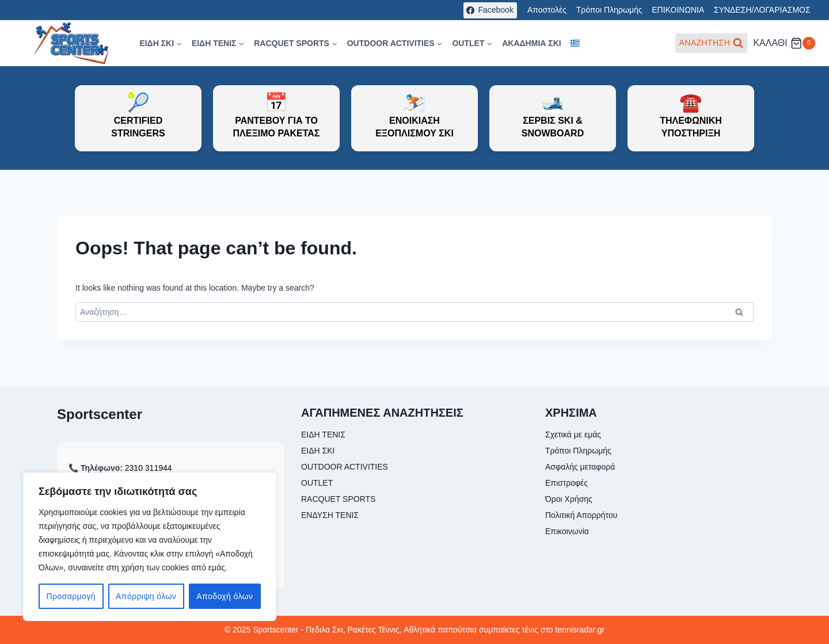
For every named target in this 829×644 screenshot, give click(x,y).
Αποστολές (547, 10)
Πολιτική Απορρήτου (581, 515)
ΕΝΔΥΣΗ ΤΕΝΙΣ (330, 515)
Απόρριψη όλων (146, 596)
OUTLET (317, 483)
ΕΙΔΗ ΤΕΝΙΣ (323, 435)
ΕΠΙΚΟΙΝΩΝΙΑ (678, 10)
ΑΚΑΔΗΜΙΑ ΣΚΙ (531, 43)
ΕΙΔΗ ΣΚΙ (318, 451)
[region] (150, 547)
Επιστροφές (566, 483)
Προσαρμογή (71, 596)
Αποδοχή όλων (225, 596)
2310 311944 (149, 468)
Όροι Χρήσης (569, 499)
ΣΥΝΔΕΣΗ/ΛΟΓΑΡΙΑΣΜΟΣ (762, 10)
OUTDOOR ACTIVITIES (345, 467)
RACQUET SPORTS (338, 499)
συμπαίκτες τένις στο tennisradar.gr (542, 630)
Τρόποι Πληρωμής (609, 10)
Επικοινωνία (567, 531)
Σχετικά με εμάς (573, 435)
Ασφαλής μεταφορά (580, 467)
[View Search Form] (712, 43)
